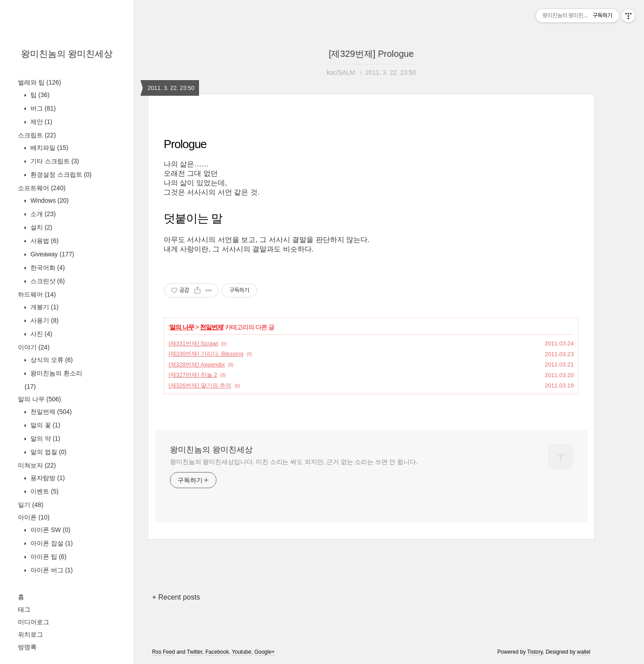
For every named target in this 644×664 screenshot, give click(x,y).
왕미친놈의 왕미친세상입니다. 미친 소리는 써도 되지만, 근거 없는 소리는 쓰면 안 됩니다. (294, 462)
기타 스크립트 (54, 161)
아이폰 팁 (48, 557)
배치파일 (49, 148)
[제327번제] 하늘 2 (193, 375)
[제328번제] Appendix (197, 364)
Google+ (265, 652)
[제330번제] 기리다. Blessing (206, 354)
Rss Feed (163, 652)
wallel (584, 652)
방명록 (27, 647)
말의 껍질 (48, 452)
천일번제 (50, 412)
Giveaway (51, 254)
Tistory (535, 652)
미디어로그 (34, 622)
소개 (42, 214)
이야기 (34, 347)
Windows (49, 200)
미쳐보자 (37, 465)
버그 (42, 108)
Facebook (217, 652)
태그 (24, 609)
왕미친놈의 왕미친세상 (67, 54)
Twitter (195, 652)
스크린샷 (47, 281)
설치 (40, 227)
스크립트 (37, 135)
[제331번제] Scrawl (193, 343)
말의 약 (44, 438)
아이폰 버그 (51, 570)
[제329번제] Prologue (371, 54)
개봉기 (44, 307)
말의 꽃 (44, 425)
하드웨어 (37, 294)
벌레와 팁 (39, 82)
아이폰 (34, 517)
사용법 (44, 241)
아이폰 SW (49, 530)
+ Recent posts (176, 597)
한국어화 (47, 268)
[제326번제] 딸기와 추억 (200, 385)
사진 (40, 334)
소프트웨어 (42, 188)
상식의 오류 (51, 360)
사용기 (44, 320)
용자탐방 (47, 478)
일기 (31, 505)
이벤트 (44, 491)
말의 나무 (39, 399)
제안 (40, 122)
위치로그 (30, 634)
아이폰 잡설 (51, 543)
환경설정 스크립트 (60, 175)
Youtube (241, 652)
